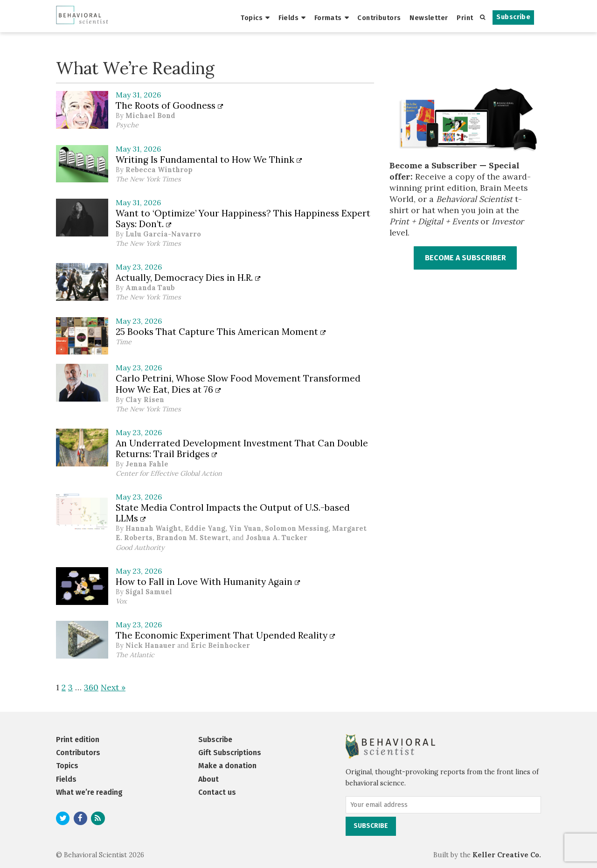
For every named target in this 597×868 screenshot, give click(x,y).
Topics (252, 18)
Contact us (217, 792)
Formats (328, 18)
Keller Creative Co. (507, 855)
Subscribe (513, 17)
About (208, 779)
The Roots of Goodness (170, 105)
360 (91, 687)
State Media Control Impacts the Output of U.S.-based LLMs (233, 513)
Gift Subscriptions (230, 753)
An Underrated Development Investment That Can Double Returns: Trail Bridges (242, 448)
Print (465, 18)
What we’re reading (89, 792)
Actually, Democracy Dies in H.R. (188, 278)
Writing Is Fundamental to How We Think (209, 160)
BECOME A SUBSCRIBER (465, 258)
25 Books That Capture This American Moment (221, 332)
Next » (113, 687)
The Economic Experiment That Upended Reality (226, 635)
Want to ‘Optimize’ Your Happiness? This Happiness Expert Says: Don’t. (243, 219)
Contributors (379, 18)
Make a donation (227, 766)
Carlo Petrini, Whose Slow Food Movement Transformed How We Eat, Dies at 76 (238, 384)
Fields (289, 18)
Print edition (78, 740)
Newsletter (429, 18)
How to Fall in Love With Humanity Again (208, 582)
